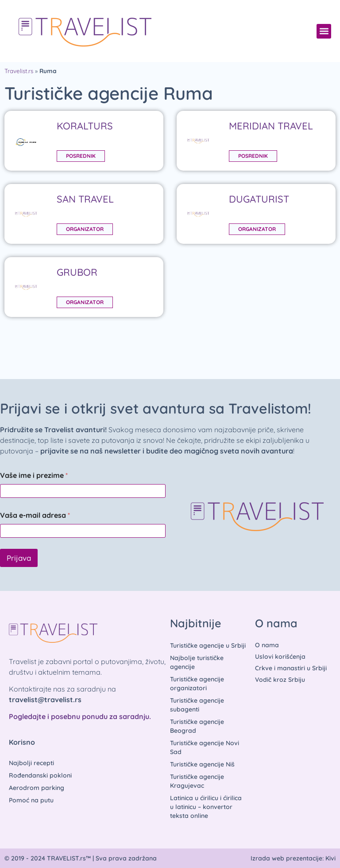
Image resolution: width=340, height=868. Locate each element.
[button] (324, 31)
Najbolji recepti (31, 763)
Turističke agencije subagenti (197, 705)
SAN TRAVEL (85, 199)
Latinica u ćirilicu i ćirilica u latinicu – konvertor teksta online (206, 807)
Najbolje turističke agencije (197, 662)
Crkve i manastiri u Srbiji (291, 668)
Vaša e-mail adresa (35, 515)
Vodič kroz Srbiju (280, 680)
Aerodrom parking (37, 788)
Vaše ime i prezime (34, 475)
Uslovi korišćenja (280, 657)
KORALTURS (85, 126)
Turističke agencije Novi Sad (205, 747)
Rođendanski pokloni (40, 775)
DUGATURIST (259, 199)
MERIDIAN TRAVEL (271, 126)
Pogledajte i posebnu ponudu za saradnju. (80, 716)
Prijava (19, 558)
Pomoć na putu (31, 800)
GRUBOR (77, 272)
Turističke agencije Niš (202, 764)
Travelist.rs (19, 71)
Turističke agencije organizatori (197, 684)
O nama (267, 645)
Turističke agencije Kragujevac (197, 781)
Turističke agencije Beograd (197, 726)
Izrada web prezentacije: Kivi (293, 858)
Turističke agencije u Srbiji (208, 645)
